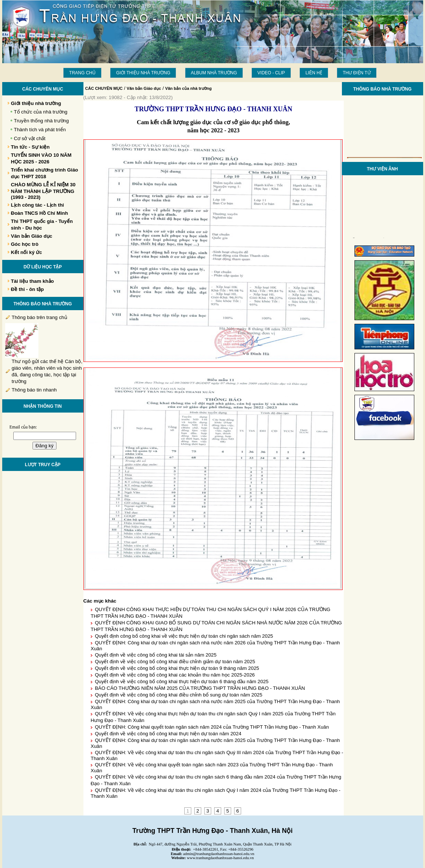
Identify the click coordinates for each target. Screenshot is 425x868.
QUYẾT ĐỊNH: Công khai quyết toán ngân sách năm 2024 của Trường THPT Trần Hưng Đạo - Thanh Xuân (212, 727)
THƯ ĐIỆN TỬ (357, 73)
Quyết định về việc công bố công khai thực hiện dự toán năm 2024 (168, 734)
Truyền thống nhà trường (42, 121)
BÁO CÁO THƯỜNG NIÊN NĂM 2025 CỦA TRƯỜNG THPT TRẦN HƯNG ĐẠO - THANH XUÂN (200, 688)
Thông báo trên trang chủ (40, 317)
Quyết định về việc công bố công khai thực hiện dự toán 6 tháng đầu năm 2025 (182, 681)
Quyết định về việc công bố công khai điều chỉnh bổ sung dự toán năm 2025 (179, 695)
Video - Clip (271, 73)
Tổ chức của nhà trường (41, 112)
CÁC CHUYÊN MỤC (104, 88)
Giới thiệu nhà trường (143, 73)
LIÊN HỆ (314, 73)
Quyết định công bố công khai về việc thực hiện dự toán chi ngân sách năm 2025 (184, 636)
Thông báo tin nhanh (34, 390)
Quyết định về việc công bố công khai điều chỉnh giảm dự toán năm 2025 (175, 662)
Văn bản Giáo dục (144, 88)
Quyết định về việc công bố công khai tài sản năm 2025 (156, 655)
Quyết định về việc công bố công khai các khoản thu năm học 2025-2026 (175, 675)
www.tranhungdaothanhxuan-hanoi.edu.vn (220, 858)
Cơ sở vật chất (30, 138)
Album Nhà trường (214, 73)
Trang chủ (82, 73)
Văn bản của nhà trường (188, 88)
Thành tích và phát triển (40, 130)
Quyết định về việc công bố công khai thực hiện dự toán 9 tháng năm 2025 (177, 668)
